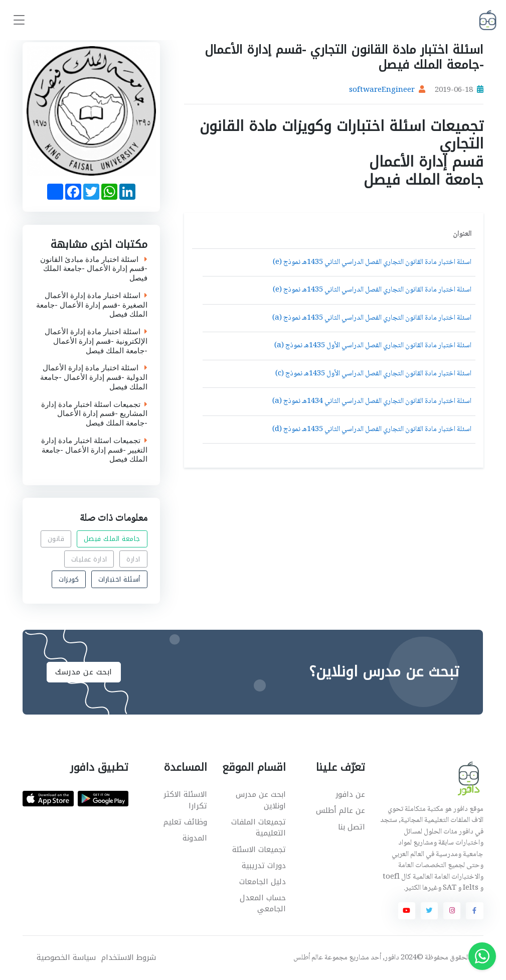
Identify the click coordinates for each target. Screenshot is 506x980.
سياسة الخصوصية (66, 958)
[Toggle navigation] (19, 20)
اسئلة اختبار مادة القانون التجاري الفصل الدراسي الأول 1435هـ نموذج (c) (373, 374)
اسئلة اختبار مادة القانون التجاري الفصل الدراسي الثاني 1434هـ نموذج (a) (372, 401)
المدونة (195, 838)
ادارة (134, 559)
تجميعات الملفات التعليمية (259, 828)
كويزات (69, 579)
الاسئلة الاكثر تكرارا (185, 800)
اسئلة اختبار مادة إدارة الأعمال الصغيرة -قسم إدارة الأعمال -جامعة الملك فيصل (92, 305)
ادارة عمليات (89, 559)
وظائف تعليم (185, 822)
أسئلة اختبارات (119, 579)
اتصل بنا (352, 827)
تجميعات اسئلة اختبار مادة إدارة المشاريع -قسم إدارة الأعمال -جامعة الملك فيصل (94, 413)
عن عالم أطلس (341, 810)
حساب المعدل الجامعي (263, 903)
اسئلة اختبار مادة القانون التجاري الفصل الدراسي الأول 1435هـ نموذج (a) (373, 346)
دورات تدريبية (264, 866)
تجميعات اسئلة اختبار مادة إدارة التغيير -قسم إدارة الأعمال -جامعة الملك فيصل (94, 450)
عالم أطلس (308, 958)
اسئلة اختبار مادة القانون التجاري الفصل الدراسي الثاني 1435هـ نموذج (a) (372, 318)
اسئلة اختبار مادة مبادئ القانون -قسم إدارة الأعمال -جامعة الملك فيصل (94, 268)
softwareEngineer (382, 90)
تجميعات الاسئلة (259, 850)
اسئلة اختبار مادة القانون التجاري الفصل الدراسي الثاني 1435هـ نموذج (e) (372, 262)
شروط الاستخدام (129, 958)
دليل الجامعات (263, 882)
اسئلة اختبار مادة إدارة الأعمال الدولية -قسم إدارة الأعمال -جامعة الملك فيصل (94, 377)
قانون (56, 539)
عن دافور (350, 794)
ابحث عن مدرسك (84, 672)
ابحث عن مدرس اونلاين (261, 800)
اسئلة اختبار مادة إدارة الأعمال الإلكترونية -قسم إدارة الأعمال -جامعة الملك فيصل (96, 341)
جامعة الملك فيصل (112, 539)
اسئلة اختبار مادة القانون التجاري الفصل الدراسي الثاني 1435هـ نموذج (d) (372, 430)
